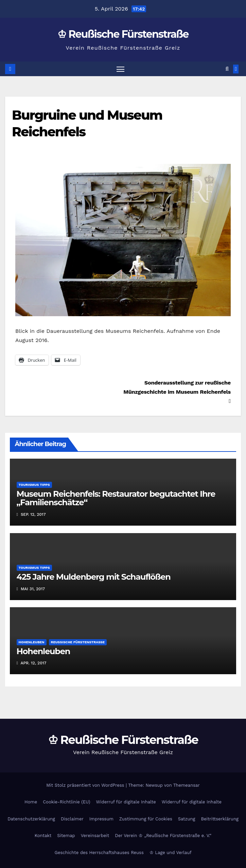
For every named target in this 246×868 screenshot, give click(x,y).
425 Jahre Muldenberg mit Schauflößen (94, 577)
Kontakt (43, 836)
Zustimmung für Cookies (146, 819)
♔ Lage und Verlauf (171, 853)
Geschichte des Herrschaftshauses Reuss (99, 853)
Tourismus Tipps (34, 485)
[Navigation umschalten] (120, 69)
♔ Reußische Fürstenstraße (123, 34)
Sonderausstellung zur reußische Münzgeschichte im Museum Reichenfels (177, 392)
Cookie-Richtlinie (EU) (66, 802)
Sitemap (66, 836)
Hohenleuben (32, 642)
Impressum (101, 819)
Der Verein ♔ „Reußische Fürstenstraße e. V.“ (163, 836)
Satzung (187, 819)
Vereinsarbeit (95, 836)
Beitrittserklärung (219, 819)
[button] (227, 69)
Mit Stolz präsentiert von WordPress (86, 785)
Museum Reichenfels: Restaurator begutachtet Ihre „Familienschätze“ (116, 498)
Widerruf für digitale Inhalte (126, 802)
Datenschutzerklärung (31, 819)
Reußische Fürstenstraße (78, 642)
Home (31, 802)
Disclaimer (72, 819)
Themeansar (187, 785)
